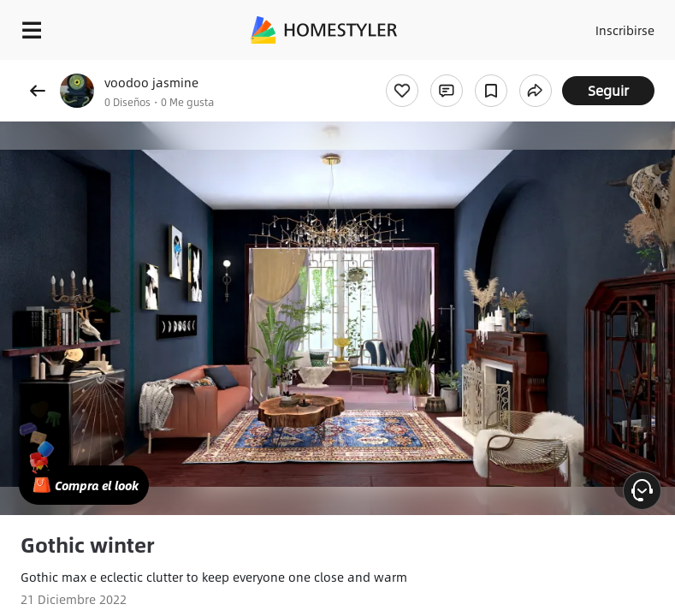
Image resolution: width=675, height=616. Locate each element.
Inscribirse (625, 30)
